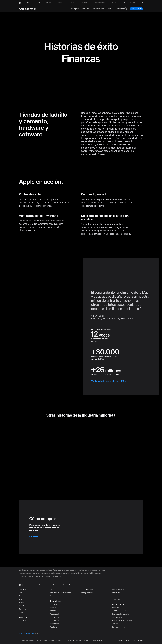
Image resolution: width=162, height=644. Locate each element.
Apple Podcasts (55, 621)
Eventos (115, 624)
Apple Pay (23, 621)
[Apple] (20, 3)
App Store (53, 627)
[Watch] (60, 3)
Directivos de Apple (119, 611)
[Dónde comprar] (129, 3)
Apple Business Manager (117, 9)
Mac (21, 593)
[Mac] (29, 3)
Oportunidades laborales (121, 614)
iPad (21, 596)
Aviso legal (87, 641)
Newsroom (116, 608)
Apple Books (54, 624)
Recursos (85, 9)
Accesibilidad (117, 593)
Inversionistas (117, 617)
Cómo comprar (136, 9)
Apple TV (53, 608)
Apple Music (54, 611)
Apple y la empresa (88, 593)
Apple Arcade (55, 614)
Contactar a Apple (118, 627)
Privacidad (116, 599)
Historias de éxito (98, 9)
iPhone (21, 599)
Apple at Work (27, 9)
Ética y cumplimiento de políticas (123, 621)
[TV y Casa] (84, 3)
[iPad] (38, 3)
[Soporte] (115, 3)
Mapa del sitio (97, 641)
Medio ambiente (118, 596)
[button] (142, 3)
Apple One (54, 604)
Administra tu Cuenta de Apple (61, 593)
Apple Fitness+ (55, 617)
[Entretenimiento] (100, 3)
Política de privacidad (73, 641)
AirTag (21, 612)
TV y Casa (23, 609)
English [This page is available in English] (141, 641)
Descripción (75, 9)
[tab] (74, 482)
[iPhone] (49, 3)
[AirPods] (71, 3)
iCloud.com (54, 596)
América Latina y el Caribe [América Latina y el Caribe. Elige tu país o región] (127, 641)
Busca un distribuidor (26, 634)
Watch (21, 603)
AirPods (22, 606)
